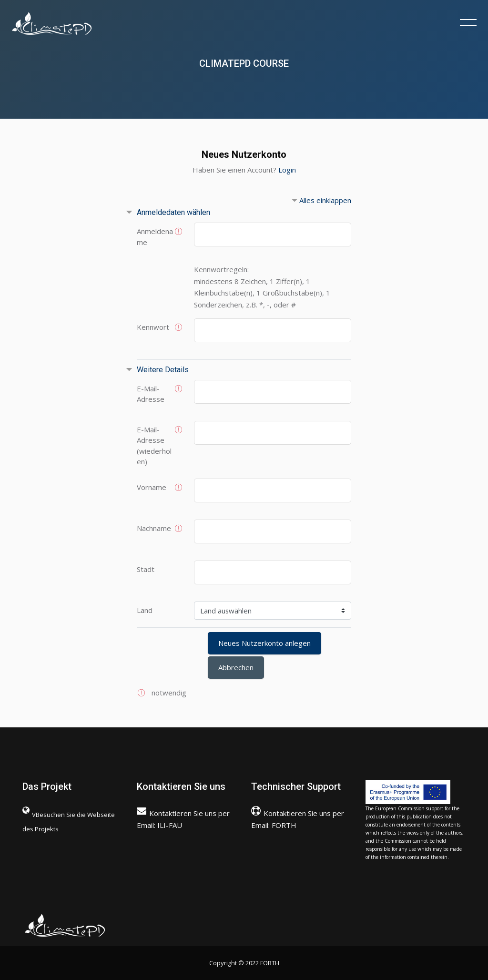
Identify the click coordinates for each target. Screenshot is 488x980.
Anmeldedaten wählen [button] (173, 212)
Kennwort (153, 327)
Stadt (146, 569)
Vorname (152, 487)
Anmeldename (155, 237)
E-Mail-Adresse (151, 394)
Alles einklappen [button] (325, 200)
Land (145, 610)
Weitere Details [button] (163, 370)
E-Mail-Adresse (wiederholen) (154, 446)
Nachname (154, 528)
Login (287, 170)
